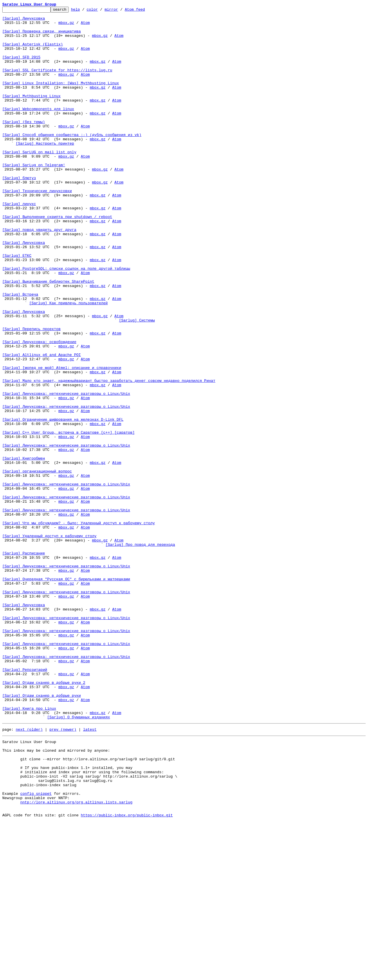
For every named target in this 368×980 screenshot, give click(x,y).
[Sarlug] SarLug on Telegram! (34, 197)
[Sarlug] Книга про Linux (29, 849)
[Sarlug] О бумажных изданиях (78, 859)
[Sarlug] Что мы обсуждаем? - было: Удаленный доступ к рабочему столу (78, 626)
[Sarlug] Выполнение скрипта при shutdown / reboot (57, 259)
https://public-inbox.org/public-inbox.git (127, 974)
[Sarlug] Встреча (20, 352)
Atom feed (144, 11)
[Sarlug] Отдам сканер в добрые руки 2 (44, 818)
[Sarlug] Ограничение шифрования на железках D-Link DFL (63, 502)
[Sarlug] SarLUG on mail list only (39, 181)
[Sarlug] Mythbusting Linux (31, 114)
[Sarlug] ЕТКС (17, 305)
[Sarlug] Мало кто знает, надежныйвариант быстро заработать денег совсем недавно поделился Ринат (109, 455)
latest (90, 872)
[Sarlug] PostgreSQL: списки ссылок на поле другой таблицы (66, 321)
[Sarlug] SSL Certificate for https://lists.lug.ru (57, 83)
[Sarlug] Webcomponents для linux (38, 129)
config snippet (36, 948)
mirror (120, 11)
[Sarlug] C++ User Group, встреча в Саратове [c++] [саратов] (68, 518)
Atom (85, 26)
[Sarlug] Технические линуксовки (37, 228)
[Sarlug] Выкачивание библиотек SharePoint (48, 336)
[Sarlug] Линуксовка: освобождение (39, 409)
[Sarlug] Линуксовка (24, 21)
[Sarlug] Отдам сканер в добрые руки (42, 833)
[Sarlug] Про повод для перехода (140, 652)
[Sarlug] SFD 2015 (21, 67)
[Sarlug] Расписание (24, 663)
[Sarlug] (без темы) (24, 145)
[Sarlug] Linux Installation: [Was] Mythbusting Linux (61, 98)
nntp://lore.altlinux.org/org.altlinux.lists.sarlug (76, 958)
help (84, 11)
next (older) (29, 872)
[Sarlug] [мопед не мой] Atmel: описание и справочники (62, 440)
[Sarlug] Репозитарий (25, 802)
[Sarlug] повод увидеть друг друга (39, 274)
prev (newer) (63, 872)
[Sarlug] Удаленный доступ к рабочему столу (49, 642)
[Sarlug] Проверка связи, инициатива (42, 36)
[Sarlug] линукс (19, 243)
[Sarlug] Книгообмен (24, 549)
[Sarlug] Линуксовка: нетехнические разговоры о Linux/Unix (66, 471)
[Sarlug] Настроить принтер (45, 171)
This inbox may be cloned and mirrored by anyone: (56, 896)
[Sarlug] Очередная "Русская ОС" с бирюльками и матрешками (66, 694)
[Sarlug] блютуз (19, 212)
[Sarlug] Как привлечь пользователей (69, 362)
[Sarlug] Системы (137, 383)
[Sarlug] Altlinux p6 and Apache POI (42, 424)
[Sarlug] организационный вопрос (37, 564)
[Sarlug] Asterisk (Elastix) (33, 52)
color (101, 11)
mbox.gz (66, 26)
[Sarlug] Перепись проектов (31, 393)
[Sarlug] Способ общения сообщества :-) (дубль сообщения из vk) (72, 160)
